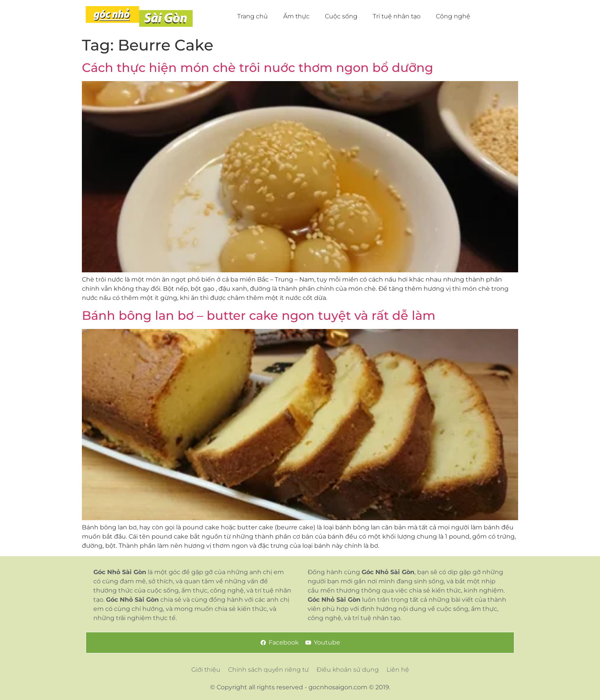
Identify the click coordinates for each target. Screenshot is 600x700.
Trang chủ (253, 16)
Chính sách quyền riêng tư (268, 670)
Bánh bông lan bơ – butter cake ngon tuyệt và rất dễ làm (259, 315)
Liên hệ (398, 670)
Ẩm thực (296, 16)
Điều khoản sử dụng (348, 670)
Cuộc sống (341, 16)
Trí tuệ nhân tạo (397, 16)
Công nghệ (453, 16)
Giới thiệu (206, 670)
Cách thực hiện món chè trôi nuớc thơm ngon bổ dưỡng (258, 68)
